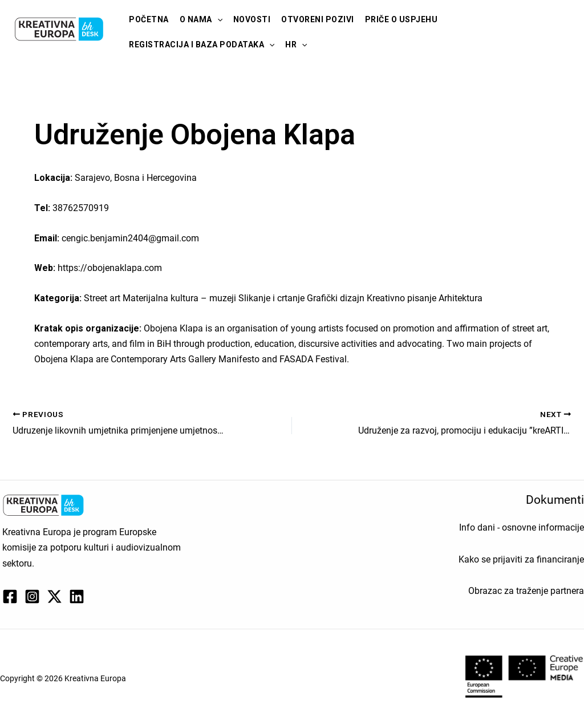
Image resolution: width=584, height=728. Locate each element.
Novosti (252, 19)
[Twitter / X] (54, 596)
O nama (201, 19)
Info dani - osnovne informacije (522, 527)
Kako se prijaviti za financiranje (521, 559)
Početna (149, 19)
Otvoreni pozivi (318, 19)
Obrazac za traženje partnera (526, 591)
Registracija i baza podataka (202, 45)
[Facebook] (10, 596)
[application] (217, 19)
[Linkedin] (77, 596)
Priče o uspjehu (401, 19)
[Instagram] (32, 596)
